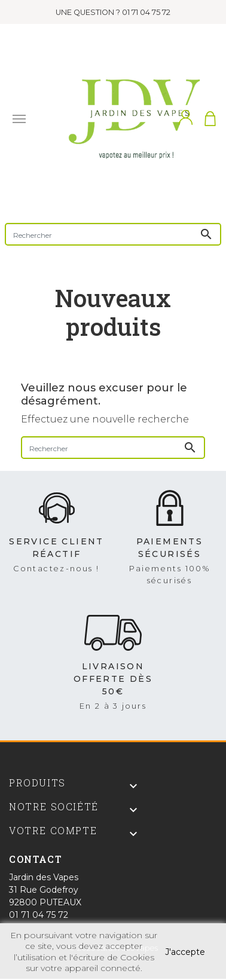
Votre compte (53, 830)
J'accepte (185, 952)
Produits (37, 783)
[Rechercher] (113, 234)
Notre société (54, 806)
